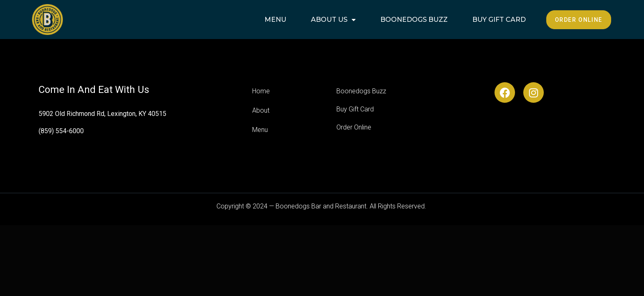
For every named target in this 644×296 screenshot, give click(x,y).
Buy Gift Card (499, 20)
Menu (275, 20)
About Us (333, 20)
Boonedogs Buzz (414, 20)
